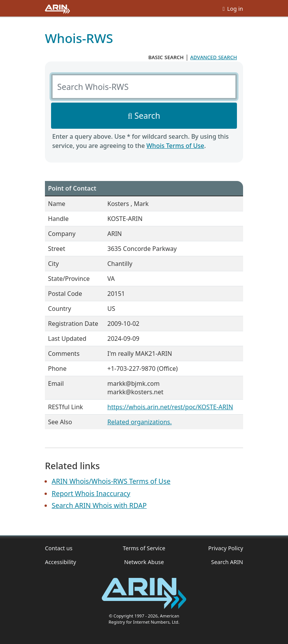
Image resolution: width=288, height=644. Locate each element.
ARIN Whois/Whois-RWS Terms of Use (111, 481)
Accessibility (60, 562)
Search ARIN (227, 562)
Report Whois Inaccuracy (91, 493)
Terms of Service (144, 548)
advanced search (214, 57)
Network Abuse (144, 562)
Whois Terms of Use (175, 146)
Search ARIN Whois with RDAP (99, 505)
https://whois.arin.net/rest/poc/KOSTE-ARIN (170, 407)
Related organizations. (140, 422)
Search (147, 115)
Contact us (59, 548)
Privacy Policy (226, 548)
